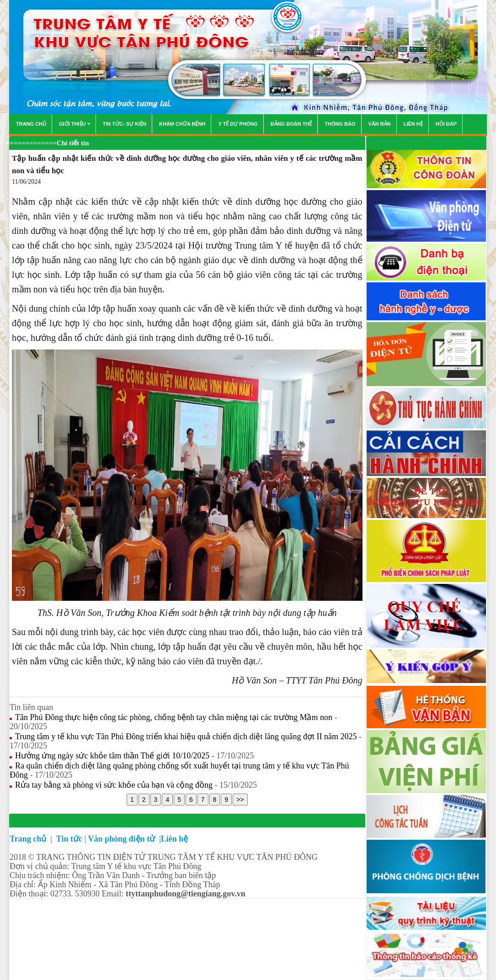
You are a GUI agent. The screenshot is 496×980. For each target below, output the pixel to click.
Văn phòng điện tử (123, 839)
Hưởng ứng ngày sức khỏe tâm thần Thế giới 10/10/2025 (113, 756)
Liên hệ (175, 839)
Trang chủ (29, 839)
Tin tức (69, 839)
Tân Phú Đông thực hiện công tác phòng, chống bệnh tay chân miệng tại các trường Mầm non (175, 717)
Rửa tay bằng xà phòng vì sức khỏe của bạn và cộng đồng (115, 785)
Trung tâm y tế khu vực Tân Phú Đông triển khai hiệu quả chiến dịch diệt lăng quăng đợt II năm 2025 (187, 736)
